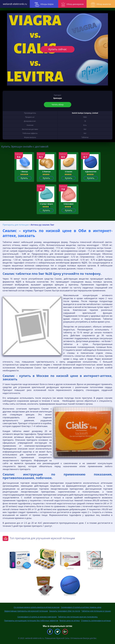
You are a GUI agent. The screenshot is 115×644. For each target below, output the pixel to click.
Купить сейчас (57, 49)
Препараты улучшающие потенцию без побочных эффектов (31, 621)
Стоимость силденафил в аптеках (96, 621)
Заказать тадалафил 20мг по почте (65, 611)
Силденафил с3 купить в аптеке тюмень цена (81, 607)
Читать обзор (58, 105)
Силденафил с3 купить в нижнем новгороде (37, 617)
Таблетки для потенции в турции (96, 611)
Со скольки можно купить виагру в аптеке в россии (37, 607)
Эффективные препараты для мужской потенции (26, 611)
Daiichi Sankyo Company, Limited (85, 113)
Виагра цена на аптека (70, 621)
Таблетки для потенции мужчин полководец (78, 617)
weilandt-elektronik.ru (14, 4)
